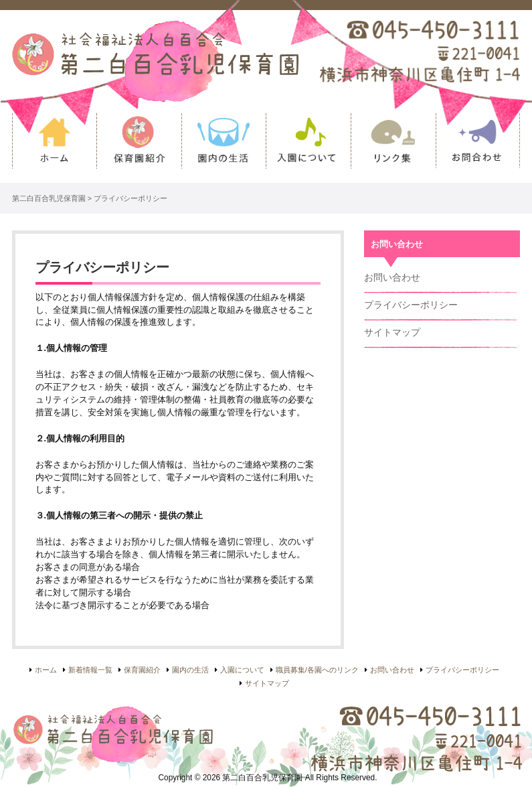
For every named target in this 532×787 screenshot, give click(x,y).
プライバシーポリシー (411, 305)
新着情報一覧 (90, 670)
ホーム (55, 148)
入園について (308, 148)
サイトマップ (392, 332)
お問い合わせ (478, 148)
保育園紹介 (139, 148)
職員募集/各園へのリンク (317, 670)
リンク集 (393, 148)
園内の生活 (224, 148)
